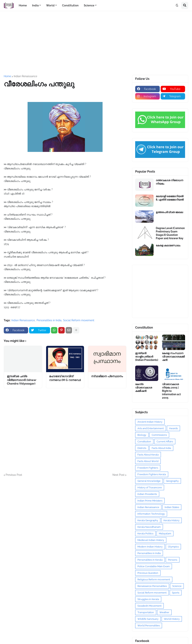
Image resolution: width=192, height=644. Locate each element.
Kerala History (171, 520)
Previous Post (14, 475)
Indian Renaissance (25, 76)
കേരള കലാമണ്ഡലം (168, 245)
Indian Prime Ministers (150, 501)
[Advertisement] (96, 43)
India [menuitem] (35, 5)
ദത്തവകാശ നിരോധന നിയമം (169, 182)
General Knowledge (149, 481)
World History (172, 619)
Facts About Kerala (148, 455)
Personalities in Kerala (150, 560)
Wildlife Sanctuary (148, 619)
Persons (173, 560)
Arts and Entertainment (151, 428)
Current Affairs (165, 442)
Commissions (159, 435)
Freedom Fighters (148, 468)
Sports (176, 593)
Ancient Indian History (150, 422)
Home (7, 76)
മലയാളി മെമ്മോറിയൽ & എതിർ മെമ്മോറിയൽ (170, 198)
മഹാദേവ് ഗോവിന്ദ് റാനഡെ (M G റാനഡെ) (65, 378)
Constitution (144, 442)
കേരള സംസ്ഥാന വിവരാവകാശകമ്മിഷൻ (173, 357)
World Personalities (149, 626)
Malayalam (165, 534)
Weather (164, 612)
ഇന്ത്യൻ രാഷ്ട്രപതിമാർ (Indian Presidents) (147, 357)
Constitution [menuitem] (70, 5)
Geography (172, 481)
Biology (142, 435)
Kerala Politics (145, 534)
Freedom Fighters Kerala (152, 474)
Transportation (146, 612)
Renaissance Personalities (152, 586)
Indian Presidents (147, 494)
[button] (177, 5)
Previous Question (148, 573)
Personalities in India (49, 320)
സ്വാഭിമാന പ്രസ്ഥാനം (107, 376)
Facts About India (161, 448)
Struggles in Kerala (148, 599)
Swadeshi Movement (149, 606)
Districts (142, 448)
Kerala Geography (148, 520)
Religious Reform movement (154, 580)
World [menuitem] (50, 5)
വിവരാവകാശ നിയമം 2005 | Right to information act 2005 (171, 391)
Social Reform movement (79, 320)
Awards (173, 428)
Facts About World (148, 461)
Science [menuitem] (89, 5)
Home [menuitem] (23, 5)
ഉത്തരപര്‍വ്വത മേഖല (169, 212)
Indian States (172, 507)
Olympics (173, 547)
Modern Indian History (150, 547)
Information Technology (151, 514)
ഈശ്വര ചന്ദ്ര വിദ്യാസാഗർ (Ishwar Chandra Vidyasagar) (22, 380)
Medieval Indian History (151, 540)
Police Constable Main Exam (154, 566)
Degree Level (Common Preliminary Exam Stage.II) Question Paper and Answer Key (170, 233)
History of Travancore (150, 488)
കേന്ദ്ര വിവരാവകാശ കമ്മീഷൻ (144, 388)
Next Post (118, 475)
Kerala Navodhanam (149, 527)
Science (177, 586)
